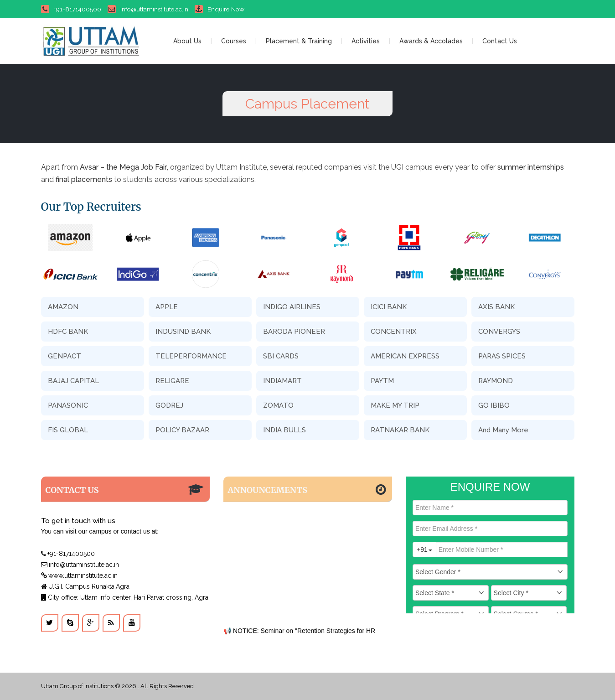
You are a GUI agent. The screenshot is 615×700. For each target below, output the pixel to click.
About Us (187, 41)
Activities (366, 41)
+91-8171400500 (71, 9)
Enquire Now (220, 9)
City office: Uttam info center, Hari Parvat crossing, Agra (125, 597)
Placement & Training (299, 41)
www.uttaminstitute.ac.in (79, 576)
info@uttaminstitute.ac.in (148, 9)
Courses (234, 41)
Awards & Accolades (431, 41)
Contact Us (500, 41)
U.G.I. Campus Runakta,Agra (85, 586)
